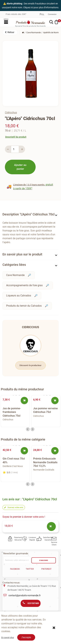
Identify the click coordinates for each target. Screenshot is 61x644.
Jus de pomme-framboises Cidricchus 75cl (12, 412)
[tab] (30, 215)
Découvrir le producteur (30, 365)
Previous (28, 429)
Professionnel (42, 14)
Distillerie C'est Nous (13, 466)
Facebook (15, 569)
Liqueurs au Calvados (19, 296)
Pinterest (46, 569)
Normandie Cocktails (44, 470)
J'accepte (26, 637)
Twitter (30, 569)
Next (33, 429)
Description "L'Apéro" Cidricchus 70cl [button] (28, 214)
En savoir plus (8, 637)
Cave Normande (15, 275)
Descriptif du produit (16, 137)
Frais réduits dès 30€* (16, 14)
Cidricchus (11, 112)
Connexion (52, 14)
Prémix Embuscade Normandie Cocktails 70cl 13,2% (45, 462)
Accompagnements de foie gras (24, 285)
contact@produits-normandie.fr (25, 595)
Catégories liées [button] (14, 265)
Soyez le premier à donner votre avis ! (24, 517)
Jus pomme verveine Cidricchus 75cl (45, 410)
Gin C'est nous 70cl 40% (14, 460)
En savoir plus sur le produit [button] (22, 254)
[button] (10, 32)
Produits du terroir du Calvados (24, 306)
